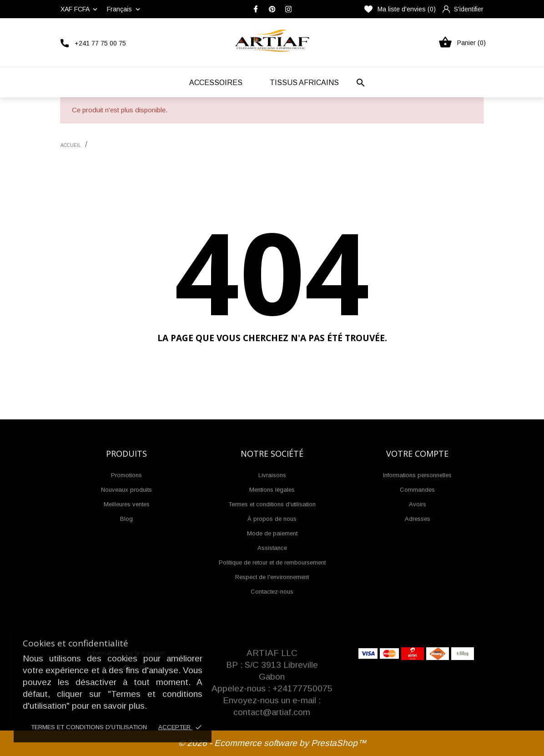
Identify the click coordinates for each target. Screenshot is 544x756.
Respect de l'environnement (272, 577)
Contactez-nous (272, 592)
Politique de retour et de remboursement (272, 562)
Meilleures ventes (127, 504)
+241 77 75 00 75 (100, 43)
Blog (126, 519)
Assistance (272, 548)
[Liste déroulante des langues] (124, 9)
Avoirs (418, 504)
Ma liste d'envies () (400, 9)
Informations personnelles (417, 475)
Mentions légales (272, 490)
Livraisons (272, 475)
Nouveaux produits (126, 490)
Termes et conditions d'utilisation (89, 727)
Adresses (418, 519)
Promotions (126, 475)
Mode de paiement (272, 533)
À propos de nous (272, 519)
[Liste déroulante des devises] (80, 9)
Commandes (417, 490)
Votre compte (417, 454)
